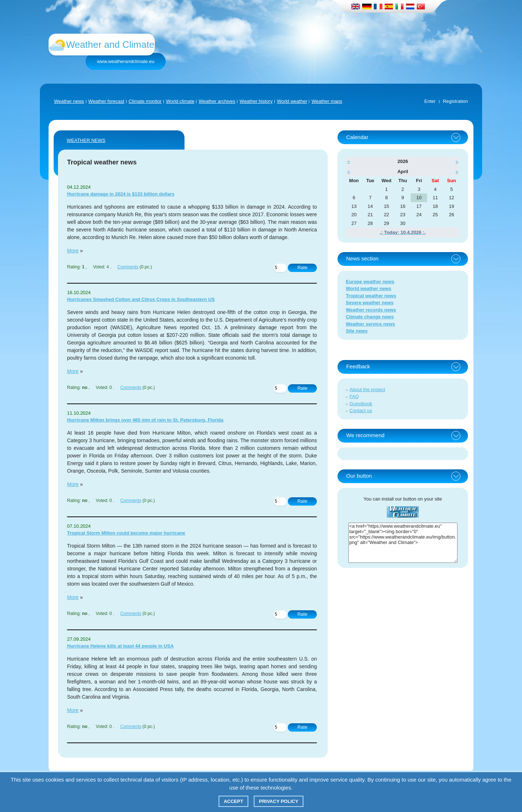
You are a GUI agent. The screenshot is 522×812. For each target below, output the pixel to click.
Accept (233, 801)
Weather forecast (106, 101)
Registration (455, 101)
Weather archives (217, 101)
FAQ (354, 396)
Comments (128, 267)
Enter (430, 101)
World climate (180, 101)
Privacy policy (279, 801)
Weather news (69, 101)
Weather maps (327, 101)
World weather (292, 101)
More (73, 251)
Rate (302, 267)
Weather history (256, 101)
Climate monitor (145, 101)
